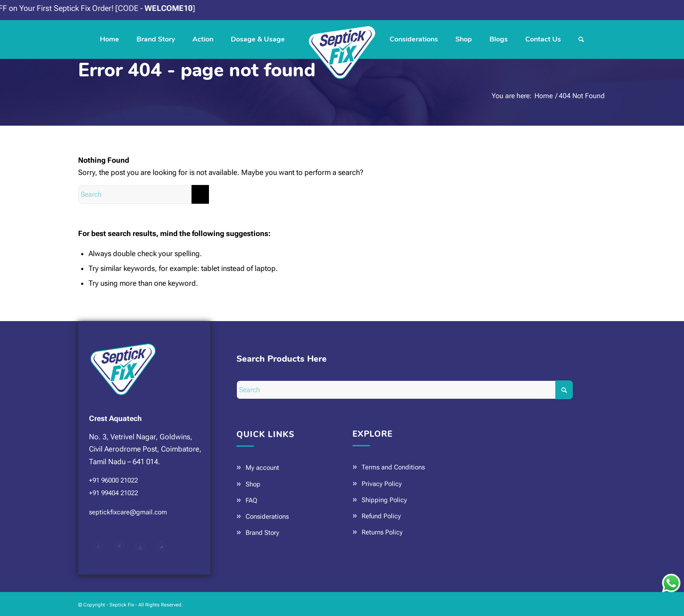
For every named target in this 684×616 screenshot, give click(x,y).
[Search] (581, 39)
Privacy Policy (382, 484)
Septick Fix (122, 605)
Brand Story (262, 533)
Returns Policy (382, 532)
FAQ (251, 500)
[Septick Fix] (342, 39)
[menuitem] (109, 39)
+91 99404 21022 (113, 493)
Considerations (267, 517)
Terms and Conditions (393, 467)
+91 (113, 480)
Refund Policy (381, 516)
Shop (253, 484)
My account (262, 468)
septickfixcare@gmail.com (128, 512)
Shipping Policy (384, 500)
